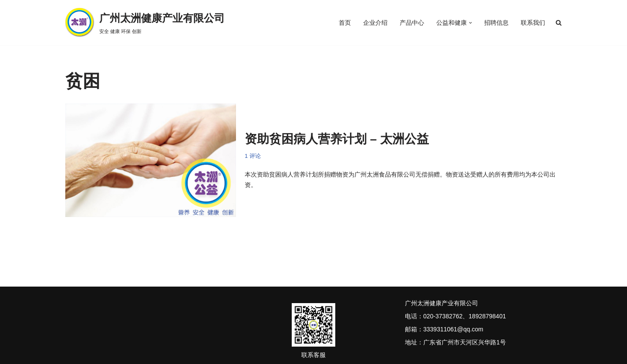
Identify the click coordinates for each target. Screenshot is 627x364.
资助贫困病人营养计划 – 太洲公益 (337, 139)
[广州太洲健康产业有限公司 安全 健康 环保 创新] (145, 23)
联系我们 (533, 23)
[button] (470, 23)
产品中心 (412, 23)
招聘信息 (496, 23)
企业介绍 (375, 23)
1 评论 (253, 156)
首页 (345, 23)
